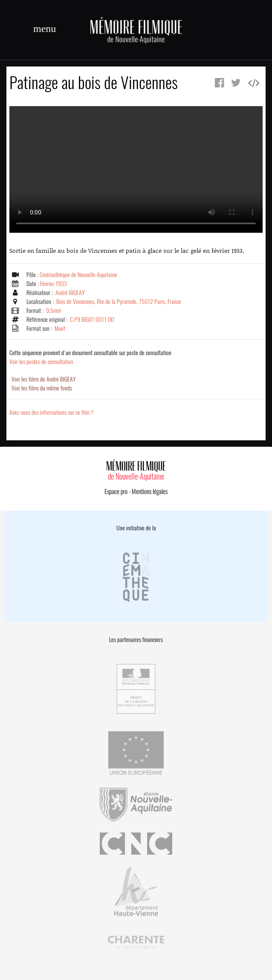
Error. (136, 169)
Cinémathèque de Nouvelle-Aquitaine (78, 275)
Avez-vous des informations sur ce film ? (52, 412)
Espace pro (116, 491)
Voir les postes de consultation (90, 357)
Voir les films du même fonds (42, 388)
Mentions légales (150, 491)
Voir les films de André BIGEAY (44, 379)
